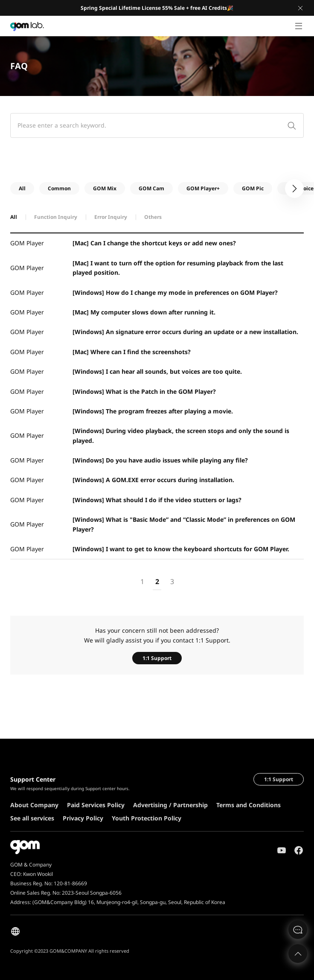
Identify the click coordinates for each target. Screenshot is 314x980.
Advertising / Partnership (170, 805)
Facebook (299, 850)
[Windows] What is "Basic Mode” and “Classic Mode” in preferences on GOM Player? (184, 524)
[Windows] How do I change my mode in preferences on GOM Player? (175, 292)
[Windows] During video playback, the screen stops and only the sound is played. (181, 435)
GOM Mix (105, 188)
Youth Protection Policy (147, 818)
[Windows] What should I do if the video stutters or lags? (157, 500)
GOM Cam (151, 188)
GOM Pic (253, 188)
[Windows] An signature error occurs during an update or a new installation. (185, 332)
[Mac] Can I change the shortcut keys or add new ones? (154, 243)
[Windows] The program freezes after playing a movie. (153, 411)
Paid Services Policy (96, 805)
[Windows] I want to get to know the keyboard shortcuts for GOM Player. (181, 549)
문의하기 (298, 930)
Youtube (282, 850)
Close (300, 8)
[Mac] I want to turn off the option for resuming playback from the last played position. (178, 268)
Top (298, 954)
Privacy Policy (83, 818)
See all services (32, 818)
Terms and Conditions (249, 805)
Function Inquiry (56, 217)
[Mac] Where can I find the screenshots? (132, 352)
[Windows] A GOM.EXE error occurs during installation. (153, 480)
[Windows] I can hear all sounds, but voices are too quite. (157, 371)
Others (153, 217)
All (22, 188)
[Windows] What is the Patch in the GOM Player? (144, 391)
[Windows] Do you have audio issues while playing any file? (160, 460)
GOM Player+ (203, 188)
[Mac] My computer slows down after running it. (144, 312)
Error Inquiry (111, 217)
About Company (34, 805)
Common (59, 188)
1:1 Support (157, 658)
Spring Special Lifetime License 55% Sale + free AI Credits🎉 (157, 8)
